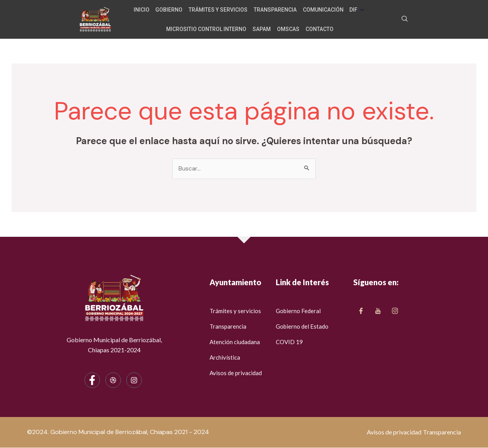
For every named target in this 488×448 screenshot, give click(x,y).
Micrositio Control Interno (209, 29)
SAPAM (263, 29)
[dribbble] (113, 381)
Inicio (145, 9)
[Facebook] (92, 381)
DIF (356, 9)
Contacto (318, 29)
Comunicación (322, 9)
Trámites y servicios (219, 9)
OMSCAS (288, 29)
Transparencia (275, 9)
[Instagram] (134, 381)
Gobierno (171, 9)
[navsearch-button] (405, 19)
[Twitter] (378, 311)
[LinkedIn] (395, 311)
